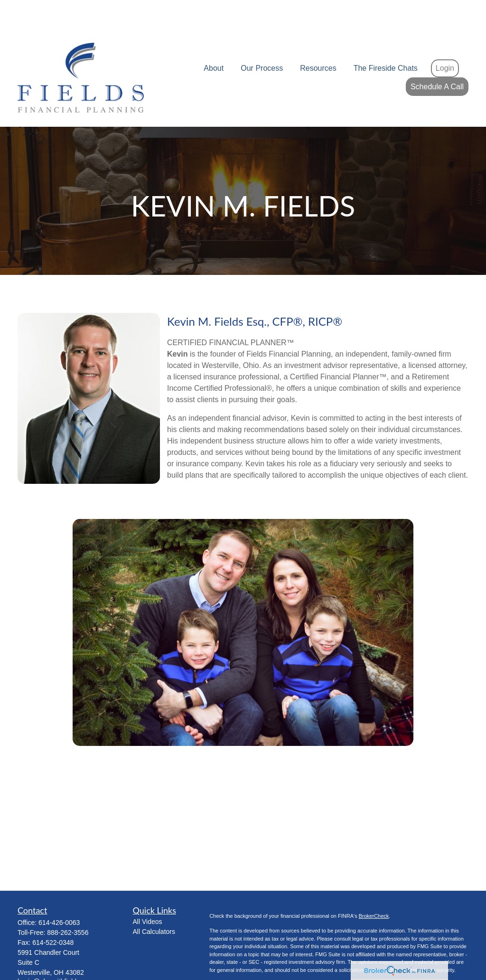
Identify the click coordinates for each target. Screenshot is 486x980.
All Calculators (154, 903)
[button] (214, 40)
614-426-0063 (59, 894)
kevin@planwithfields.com (56, 953)
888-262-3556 (68, 904)
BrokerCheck (374, 887)
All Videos (148, 893)
